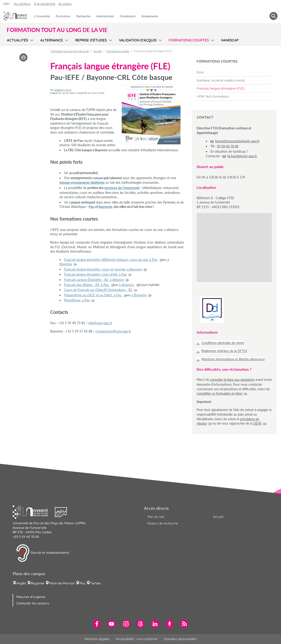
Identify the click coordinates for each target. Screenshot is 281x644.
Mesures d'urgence (31, 597)
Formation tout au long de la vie (70, 51)
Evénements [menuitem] (150, 16)
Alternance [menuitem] (52, 40)
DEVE (257, 423)
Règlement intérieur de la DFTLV (224, 351)
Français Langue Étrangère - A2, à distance (94, 280)
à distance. (127, 285)
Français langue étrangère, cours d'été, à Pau (95, 274)
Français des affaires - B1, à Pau (87, 285)
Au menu (65, 4)
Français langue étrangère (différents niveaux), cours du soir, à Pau (111, 260)
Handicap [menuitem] (230, 40)
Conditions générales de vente (223, 343)
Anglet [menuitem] (21, 583)
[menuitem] (234, 72)
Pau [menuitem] (82, 583)
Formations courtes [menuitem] (189, 40)
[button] (34, 511)
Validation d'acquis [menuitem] (138, 40)
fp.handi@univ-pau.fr (242, 156)
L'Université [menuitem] (42, 16)
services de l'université (122, 188)
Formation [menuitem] (63, 16)
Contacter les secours (33, 603)
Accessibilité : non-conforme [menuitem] (137, 639)
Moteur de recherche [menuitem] (163, 523)
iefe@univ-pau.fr (63, 90)
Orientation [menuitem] (128, 16)
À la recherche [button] (44, 4)
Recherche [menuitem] (83, 16)
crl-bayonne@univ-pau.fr (113, 331)
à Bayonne (139, 295)
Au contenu (22, 4)
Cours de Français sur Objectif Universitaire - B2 (98, 290)
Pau (92, 207)
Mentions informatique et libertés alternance (233, 359)
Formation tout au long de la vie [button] (57, 30)
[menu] (31, 40)
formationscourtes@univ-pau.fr (237, 141)
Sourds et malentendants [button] (43, 553)
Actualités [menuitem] (18, 40)
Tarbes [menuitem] (96, 583)
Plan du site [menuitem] (156, 517)
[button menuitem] (274, 16)
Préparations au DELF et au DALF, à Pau (93, 295)
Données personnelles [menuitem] (180, 639)
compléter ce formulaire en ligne (219, 393)
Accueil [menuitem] (218, 517)
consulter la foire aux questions (232, 380)
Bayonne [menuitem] (38, 583)
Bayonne (105, 207)
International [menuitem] (105, 16)
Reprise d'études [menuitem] (91, 40)
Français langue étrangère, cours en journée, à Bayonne (103, 269)
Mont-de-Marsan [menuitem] (62, 583)
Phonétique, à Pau (77, 300)
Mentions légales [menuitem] (97, 639)
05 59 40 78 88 (228, 146)
